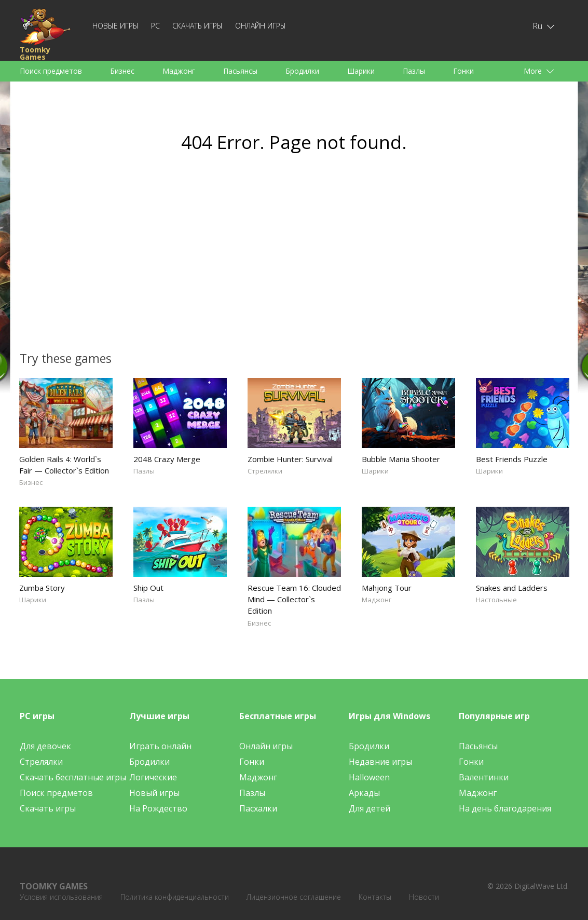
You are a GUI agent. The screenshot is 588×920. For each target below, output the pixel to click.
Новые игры (115, 26)
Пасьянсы (240, 71)
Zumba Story (42, 588)
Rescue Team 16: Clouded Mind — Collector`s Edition (294, 599)
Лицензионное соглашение (294, 897)
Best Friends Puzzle (512, 459)
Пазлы (414, 71)
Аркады (364, 793)
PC (155, 26)
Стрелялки (265, 471)
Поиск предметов (51, 71)
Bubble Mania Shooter (401, 459)
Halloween (369, 777)
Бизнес (122, 71)
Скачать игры (197, 26)
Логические (153, 777)
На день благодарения (505, 808)
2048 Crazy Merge (167, 459)
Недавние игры (380, 762)
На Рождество (158, 808)
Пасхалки (258, 808)
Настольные (496, 600)
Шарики (361, 71)
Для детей (370, 808)
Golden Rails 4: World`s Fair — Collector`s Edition (64, 465)
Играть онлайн (160, 746)
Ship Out (148, 588)
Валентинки (484, 777)
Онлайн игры (261, 26)
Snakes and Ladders (512, 588)
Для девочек (45, 746)
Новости (424, 897)
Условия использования (61, 897)
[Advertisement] (196, 258)
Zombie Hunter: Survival (290, 459)
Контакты (375, 897)
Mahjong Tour (387, 588)
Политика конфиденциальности (175, 897)
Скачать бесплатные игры (73, 777)
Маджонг (179, 71)
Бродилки (302, 71)
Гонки (463, 71)
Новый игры (154, 793)
